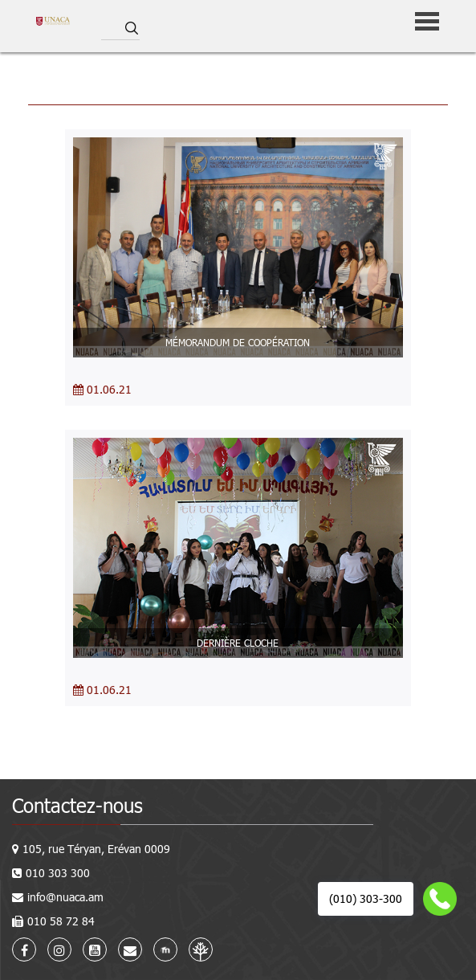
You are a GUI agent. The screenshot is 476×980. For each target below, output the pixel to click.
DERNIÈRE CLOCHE (238, 643)
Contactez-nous (77, 805)
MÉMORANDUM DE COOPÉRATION (238, 342)
